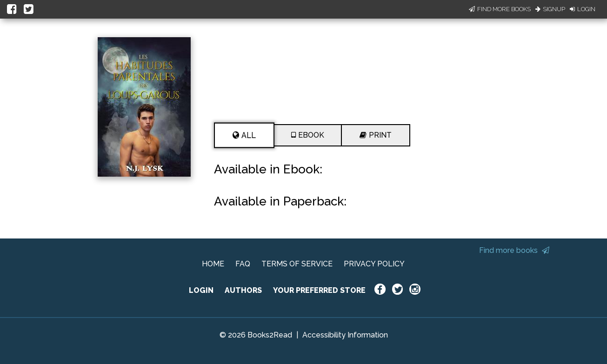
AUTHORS (243, 290)
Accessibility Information (345, 335)
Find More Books (500, 9)
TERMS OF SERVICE (297, 264)
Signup (550, 9)
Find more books (514, 250)
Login (583, 9)
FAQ (243, 264)
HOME (213, 264)
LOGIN (201, 290)
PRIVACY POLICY (374, 264)
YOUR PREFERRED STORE (319, 290)
